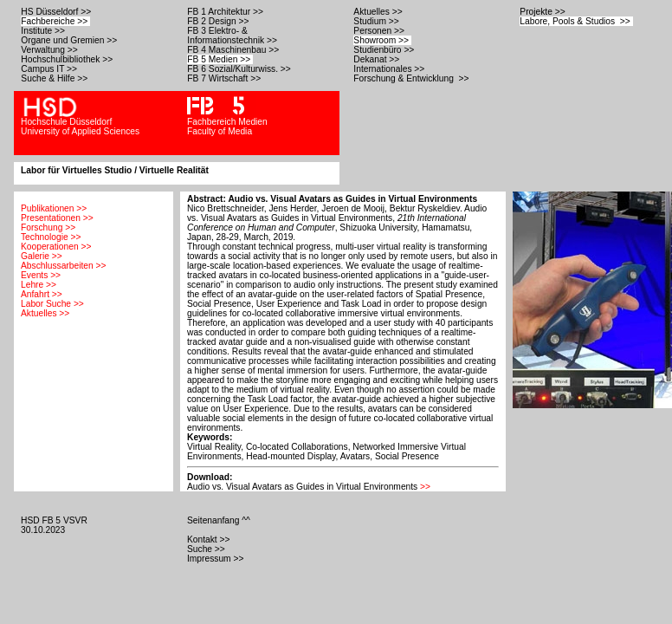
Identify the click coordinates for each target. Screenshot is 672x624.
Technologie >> (51, 237)
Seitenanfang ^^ (220, 520)
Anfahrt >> (42, 294)
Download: (210, 477)
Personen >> (380, 31)
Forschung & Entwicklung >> (412, 78)
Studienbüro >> (385, 50)
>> (425, 487)
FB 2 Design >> (219, 21)
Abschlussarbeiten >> (63, 266)
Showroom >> (382, 40)
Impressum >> (216, 559)
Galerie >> (42, 256)
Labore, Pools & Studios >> (576, 21)
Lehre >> (39, 285)
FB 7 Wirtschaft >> (225, 78)
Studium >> (377, 21)
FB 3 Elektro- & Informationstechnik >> (233, 36)
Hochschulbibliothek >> (68, 59)
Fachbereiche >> (55, 21)
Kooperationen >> (56, 247)
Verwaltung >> (50, 50)
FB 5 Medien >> (220, 59)
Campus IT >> (50, 69)
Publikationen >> (54, 208)
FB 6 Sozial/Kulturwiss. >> (240, 69)
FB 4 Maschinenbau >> (234, 50)
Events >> (41, 275)
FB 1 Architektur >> (226, 12)
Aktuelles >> (379, 12)
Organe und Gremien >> (70, 40)
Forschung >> (48, 227)
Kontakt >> (210, 539)
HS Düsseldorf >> (57, 12)
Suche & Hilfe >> (55, 78)
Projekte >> (543, 12)
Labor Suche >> (52, 304)
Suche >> (207, 549)
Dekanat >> (378, 59)
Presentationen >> (57, 218)
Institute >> (44, 31)
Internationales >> (390, 69)
